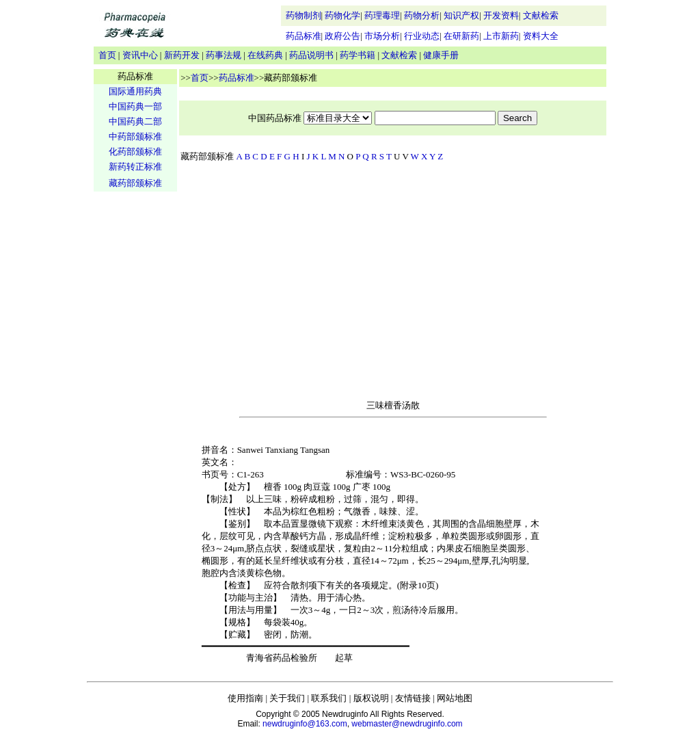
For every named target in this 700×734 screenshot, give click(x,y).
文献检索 (541, 15)
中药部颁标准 (135, 136)
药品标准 (304, 36)
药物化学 (342, 15)
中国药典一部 (135, 106)
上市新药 (501, 36)
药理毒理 (382, 15)
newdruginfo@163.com (305, 724)
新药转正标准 (135, 167)
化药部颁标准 (135, 152)
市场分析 (382, 36)
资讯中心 (140, 55)
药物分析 (422, 15)
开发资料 (501, 15)
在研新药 (461, 36)
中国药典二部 (135, 121)
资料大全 (541, 36)
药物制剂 (304, 15)
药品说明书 (311, 55)
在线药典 (265, 55)
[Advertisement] (135, 408)
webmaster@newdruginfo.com (407, 724)
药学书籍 (358, 55)
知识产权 (461, 15)
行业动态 (422, 36)
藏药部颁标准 (135, 183)
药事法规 (224, 55)
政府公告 (342, 36)
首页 (107, 55)
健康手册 (441, 55)
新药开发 (182, 55)
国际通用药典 (135, 91)
